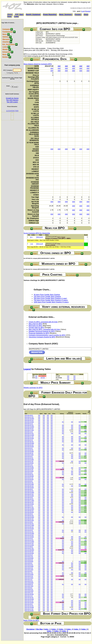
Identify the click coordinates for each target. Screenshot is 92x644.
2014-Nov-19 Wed (29, 427)
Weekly (5, 49)
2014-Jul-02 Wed (29, 591)
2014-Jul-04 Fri (29, 588)
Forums (78, 14)
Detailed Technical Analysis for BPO (42, 331)
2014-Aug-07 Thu (29, 548)
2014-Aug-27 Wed (29, 525)
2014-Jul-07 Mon (29, 586)
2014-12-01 (40, 237)
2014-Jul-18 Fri (29, 571)
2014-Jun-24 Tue (29, 601)
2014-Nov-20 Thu (29, 425)
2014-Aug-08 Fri (29, 547)
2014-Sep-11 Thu (29, 507)
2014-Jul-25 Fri (29, 563)
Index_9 (65, 631)
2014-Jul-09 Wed (29, 583)
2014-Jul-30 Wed (29, 558)
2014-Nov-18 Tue (29, 428)
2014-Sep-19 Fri (29, 497)
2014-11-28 (40, 244)
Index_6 (85, 629)
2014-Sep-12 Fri (29, 506)
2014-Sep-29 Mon (29, 487)
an (31, 237)
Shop (86, 14)
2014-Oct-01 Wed (29, 484)
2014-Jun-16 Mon (29, 611)
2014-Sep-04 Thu (29, 515)
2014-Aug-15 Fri (29, 538)
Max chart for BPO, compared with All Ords (44, 329)
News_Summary (66, 14)
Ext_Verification (9, 44)
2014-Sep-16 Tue (29, 502)
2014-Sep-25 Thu (29, 491)
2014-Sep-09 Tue (29, 510)
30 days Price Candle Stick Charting (47, 295)
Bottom (5, 57)
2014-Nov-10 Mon (29, 438)
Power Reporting (50, 14)
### (59, 66)
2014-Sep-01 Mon (29, 520)
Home (10, 14)
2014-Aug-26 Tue (29, 527)
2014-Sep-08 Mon (29, 512)
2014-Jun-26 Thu (29, 597)
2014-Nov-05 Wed (29, 443)
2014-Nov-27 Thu (29, 417)
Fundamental (7, 32)
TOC (35, 30)
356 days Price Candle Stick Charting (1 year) (50, 298)
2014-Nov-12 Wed (29, 435)
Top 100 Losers (12, 102)
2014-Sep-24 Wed (29, 492)
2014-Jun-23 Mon (29, 602)
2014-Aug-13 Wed (29, 542)
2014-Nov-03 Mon (29, 446)
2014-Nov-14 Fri (29, 432)
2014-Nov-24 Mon (29, 422)
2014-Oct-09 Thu (29, 474)
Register (88, 11)
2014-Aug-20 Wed (29, 533)
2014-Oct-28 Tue (29, 453)
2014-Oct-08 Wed (29, 476)
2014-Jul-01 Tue (29, 593)
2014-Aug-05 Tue (29, 551)
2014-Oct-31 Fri (29, 448)
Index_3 (62, 629)
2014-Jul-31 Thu (29, 556)
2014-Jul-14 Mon (29, 578)
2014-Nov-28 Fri (29, 415)
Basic (5, 54)
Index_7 (50, 631)
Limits (5, 47)
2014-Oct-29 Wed (29, 451)
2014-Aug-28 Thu (29, 524)
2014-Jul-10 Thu (29, 581)
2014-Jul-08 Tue (29, 584)
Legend (27, 369)
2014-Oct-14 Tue (29, 469)
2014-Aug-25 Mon (29, 529)
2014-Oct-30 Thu (29, 450)
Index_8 (57, 631)
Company (6, 29)
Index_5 (77, 629)
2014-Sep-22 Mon (29, 496)
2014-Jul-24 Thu (29, 565)
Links (16, 16)
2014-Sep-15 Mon (29, 504)
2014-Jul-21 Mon (29, 570)
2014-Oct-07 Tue (29, 478)
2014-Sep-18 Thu (29, 499)
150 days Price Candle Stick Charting (47, 296)
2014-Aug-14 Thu (29, 540)
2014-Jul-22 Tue (29, 568)
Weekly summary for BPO (33, 388)
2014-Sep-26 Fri (29, 489)
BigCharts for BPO (35, 326)
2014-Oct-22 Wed (29, 460)
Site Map (39, 629)
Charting (6, 42)
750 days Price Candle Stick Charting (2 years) (51, 300)
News (5, 34)
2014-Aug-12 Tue (29, 543)
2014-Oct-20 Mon (29, 463)
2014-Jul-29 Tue (29, 560)
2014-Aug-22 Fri (29, 530)
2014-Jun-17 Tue (29, 609)
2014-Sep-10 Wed (29, 509)
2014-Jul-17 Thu (29, 573)
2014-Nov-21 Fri (29, 423)
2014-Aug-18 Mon (29, 537)
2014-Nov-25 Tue (29, 420)
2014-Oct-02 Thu (29, 483)
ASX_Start (19, 14)
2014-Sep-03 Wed (29, 517)
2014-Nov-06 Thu (29, 442)
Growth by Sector (12, 98)
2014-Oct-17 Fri (29, 465)
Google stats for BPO (36, 327)
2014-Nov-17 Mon (29, 430)
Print (9, 16)
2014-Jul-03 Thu (29, 589)
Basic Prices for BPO (31, 620)
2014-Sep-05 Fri (29, 514)
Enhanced (6, 52)
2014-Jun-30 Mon (29, 594)
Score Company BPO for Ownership (37, 233)
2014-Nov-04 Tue (29, 445)
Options (5, 37)
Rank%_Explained (33, 14)
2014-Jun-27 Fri (29, 596)
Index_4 (70, 629)
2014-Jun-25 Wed (29, 599)
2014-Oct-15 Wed (29, 468)
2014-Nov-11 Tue (29, 437)
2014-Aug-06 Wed (29, 550)
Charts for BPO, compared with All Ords (43, 322)
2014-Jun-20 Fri (29, 604)
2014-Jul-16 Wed (29, 574)
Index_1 (47, 629)
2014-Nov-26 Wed (29, 419)
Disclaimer (30, 629)
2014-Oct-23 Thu (29, 458)
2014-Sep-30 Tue (29, 486)
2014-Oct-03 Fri (29, 481)
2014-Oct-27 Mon (29, 455)
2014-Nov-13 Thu (29, 433)
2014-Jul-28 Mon (29, 561)
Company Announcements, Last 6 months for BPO (47, 335)
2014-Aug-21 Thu (29, 532)
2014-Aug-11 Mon (29, 545)
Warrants (6, 39)
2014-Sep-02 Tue (29, 519)
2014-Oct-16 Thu (29, 466)
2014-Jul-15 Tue (29, 576)
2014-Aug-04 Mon (29, 553)
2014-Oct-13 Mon (29, 471)
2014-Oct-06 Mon (29, 479)
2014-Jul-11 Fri (29, 579)
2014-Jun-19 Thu (29, 606)
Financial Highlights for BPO (39, 333)
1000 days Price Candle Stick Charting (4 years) (51, 302)
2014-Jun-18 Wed (29, 607)
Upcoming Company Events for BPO (42, 337)
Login (83, 11)
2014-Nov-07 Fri (29, 440)
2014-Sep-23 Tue (29, 494)
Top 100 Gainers (12, 100)
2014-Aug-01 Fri (29, 555)
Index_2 (55, 629)
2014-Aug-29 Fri (29, 522)
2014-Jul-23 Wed (29, 566)
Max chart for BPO (35, 324)
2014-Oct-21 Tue (29, 461)
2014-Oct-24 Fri (29, 456)
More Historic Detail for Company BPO (38, 64)
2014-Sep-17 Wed (29, 501)
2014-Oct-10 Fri (29, 473)
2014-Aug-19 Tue (29, 535)
